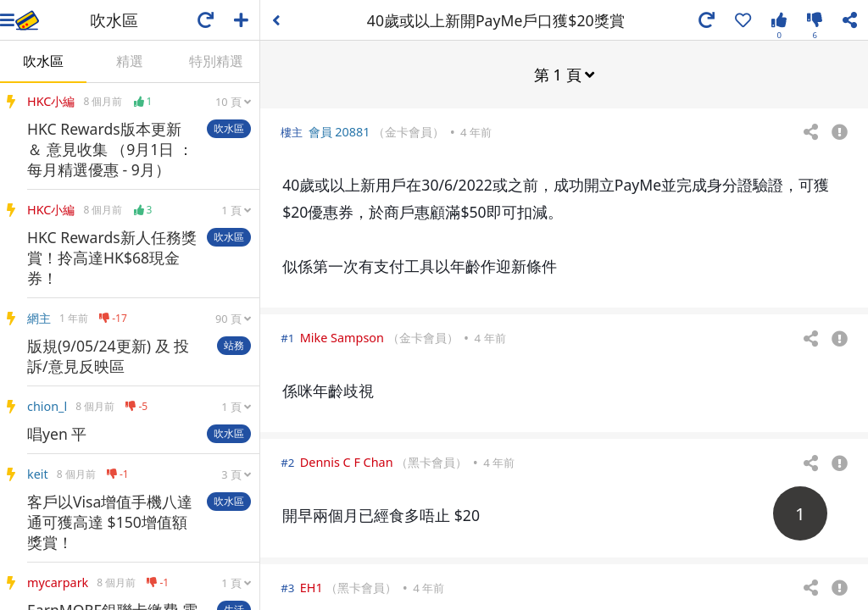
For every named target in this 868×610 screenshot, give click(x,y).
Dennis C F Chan (347, 461)
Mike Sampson (342, 337)
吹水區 (43, 61)
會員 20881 (339, 131)
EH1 (312, 587)
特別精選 (216, 61)
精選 (130, 61)
